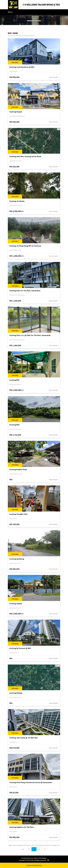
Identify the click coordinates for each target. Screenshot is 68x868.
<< (23, 849)
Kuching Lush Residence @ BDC (22, 67)
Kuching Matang (16, 693)
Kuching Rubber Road (18, 470)
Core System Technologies (38, 858)
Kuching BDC (15, 380)
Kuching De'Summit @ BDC (20, 648)
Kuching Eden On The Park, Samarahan (25, 291)
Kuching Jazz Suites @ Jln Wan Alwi (24, 738)
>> (45, 849)
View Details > (54, 77)
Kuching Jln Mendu (17, 201)
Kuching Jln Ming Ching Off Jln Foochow (25, 246)
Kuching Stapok (16, 112)
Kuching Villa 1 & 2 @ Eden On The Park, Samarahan (30, 335)
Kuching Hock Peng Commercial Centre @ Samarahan (31, 783)
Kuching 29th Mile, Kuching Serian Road (25, 157)
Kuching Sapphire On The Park (22, 827)
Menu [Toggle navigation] (10, 12)
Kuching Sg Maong (17, 559)
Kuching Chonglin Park (18, 514)
